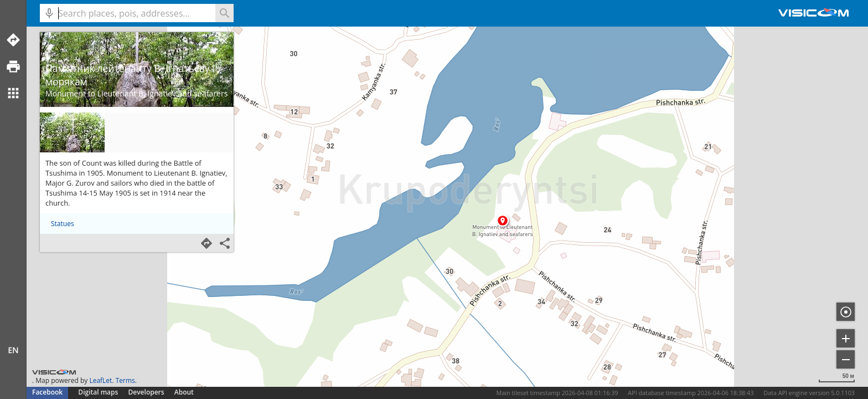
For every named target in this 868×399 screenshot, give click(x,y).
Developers (146, 392)
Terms (125, 380)
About (184, 392)
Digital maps (99, 392)
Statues (63, 224)
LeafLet (100, 380)
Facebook (47, 392)
